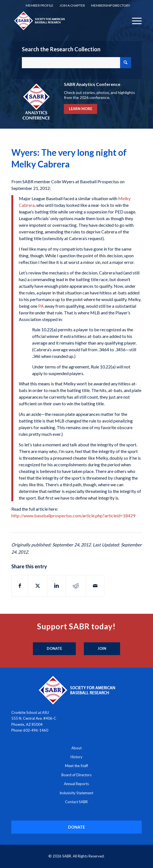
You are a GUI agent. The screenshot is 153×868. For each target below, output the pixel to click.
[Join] (102, 649)
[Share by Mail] (95, 586)
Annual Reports (76, 784)
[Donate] (54, 649)
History (76, 757)
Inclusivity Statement (76, 793)
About (76, 748)
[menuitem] (40, 6)
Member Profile (40, 5)
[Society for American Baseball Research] (63, 21)
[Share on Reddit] (76, 586)
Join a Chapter (72, 5)
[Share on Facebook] (20, 586)
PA (41, 306)
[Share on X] (38, 586)
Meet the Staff (76, 766)
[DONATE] (76, 827)
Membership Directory (111, 5)
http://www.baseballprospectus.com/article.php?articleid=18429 (73, 516)
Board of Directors (76, 775)
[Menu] (134, 21)
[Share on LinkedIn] (56, 586)
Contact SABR (76, 802)
